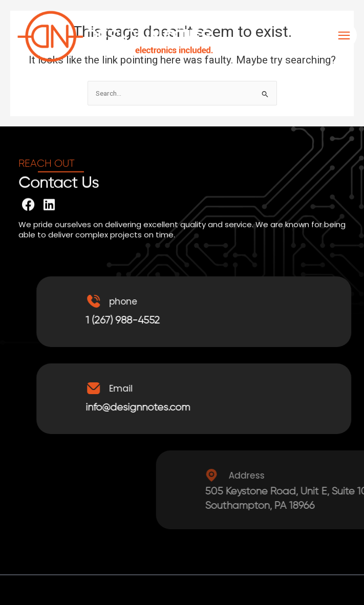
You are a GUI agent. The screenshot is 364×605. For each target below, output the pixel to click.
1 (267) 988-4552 (138, 320)
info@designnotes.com (153, 407)
